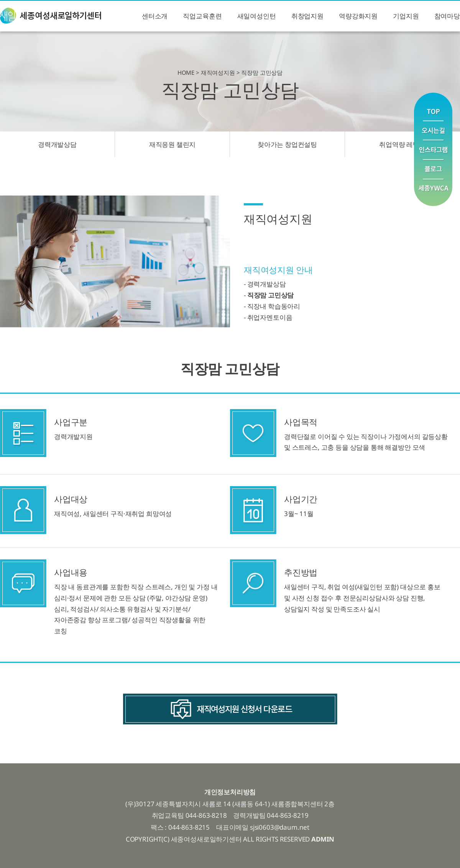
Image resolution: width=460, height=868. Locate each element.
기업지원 (406, 16)
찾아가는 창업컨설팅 (287, 144)
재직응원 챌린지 (172, 144)
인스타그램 (433, 150)
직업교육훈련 (202, 16)
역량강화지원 (358, 16)
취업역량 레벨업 (402, 144)
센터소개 (155, 16)
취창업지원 (307, 16)
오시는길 (433, 131)
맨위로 (433, 106)
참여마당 (447, 16)
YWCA (433, 193)
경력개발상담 (57, 144)
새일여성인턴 (257, 16)
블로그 (433, 170)
